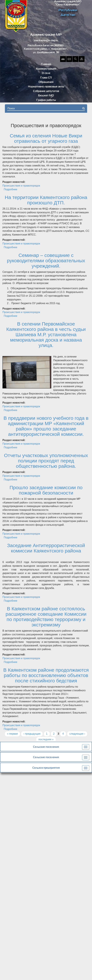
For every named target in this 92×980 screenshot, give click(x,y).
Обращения (46, 82)
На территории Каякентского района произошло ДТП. (46, 200)
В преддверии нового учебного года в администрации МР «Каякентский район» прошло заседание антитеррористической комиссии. (46, 426)
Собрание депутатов (46, 91)
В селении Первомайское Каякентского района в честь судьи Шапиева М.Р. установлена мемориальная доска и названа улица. (46, 335)
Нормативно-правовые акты (46, 87)
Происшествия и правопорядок (21, 186)
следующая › (77, 734)
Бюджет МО (46, 96)
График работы (46, 100)
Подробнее (11, 189)
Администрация (46, 69)
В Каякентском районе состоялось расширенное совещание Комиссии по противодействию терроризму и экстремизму (46, 617)
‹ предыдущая (32, 734)
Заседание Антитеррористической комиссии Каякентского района (46, 548)
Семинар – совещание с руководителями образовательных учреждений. (46, 261)
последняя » (46, 739)
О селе (46, 73)
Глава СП (46, 78)
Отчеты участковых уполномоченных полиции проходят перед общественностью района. (46, 461)
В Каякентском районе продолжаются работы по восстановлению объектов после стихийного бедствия (46, 675)
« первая (12, 734)
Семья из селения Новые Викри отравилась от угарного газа (46, 138)
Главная (46, 64)
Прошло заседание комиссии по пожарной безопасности (46, 490)
